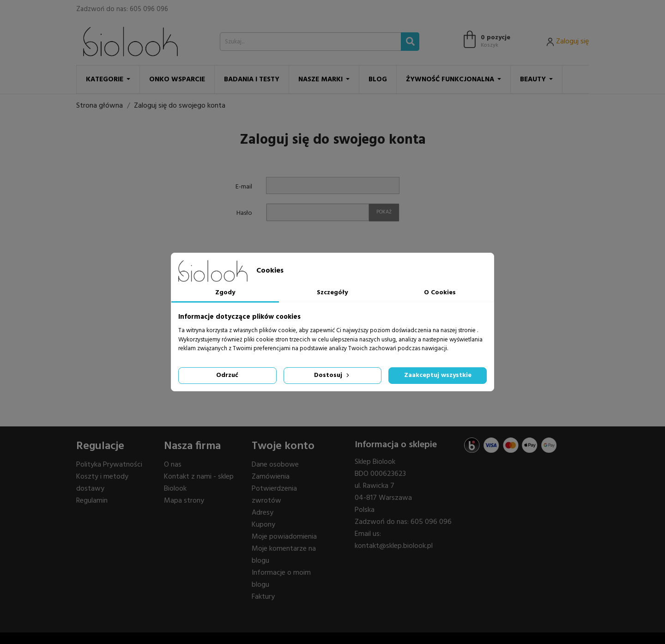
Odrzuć (227, 375)
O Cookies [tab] (440, 293)
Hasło (244, 213)
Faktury (263, 597)
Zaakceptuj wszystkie (438, 375)
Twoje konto (283, 446)
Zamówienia (271, 477)
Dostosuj (332, 375)
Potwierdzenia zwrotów (274, 495)
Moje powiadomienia (284, 537)
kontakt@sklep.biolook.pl (394, 546)
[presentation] (328, 248)
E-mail (244, 187)
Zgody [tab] (225, 293)
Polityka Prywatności (109, 465)
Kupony (263, 525)
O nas (173, 465)
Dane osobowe (275, 465)
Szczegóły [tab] (332, 293)
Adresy (263, 513)
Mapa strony (184, 501)
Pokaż (384, 212)
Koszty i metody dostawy (102, 483)
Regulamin (92, 501)
